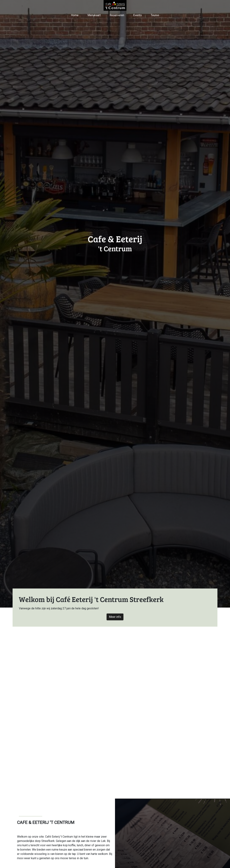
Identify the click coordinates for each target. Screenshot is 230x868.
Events (137, 15)
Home (75, 15)
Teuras (155, 15)
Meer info (115, 617)
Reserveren (117, 15)
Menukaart (94, 15)
